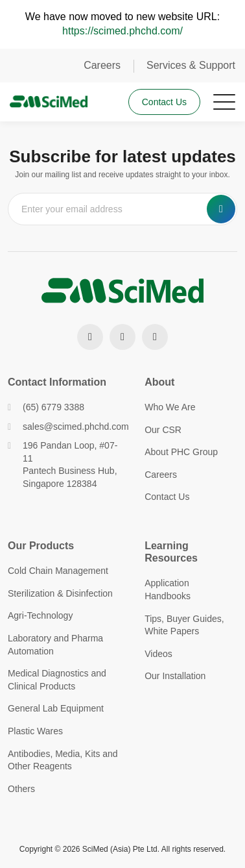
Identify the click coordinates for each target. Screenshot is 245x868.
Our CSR (163, 430)
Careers (102, 65)
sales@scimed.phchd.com (66, 427)
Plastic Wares (35, 731)
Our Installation (175, 676)
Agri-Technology (40, 615)
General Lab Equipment (56, 708)
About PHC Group (181, 452)
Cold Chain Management (58, 571)
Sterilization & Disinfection (60, 593)
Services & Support (191, 65)
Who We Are (170, 407)
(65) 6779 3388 (46, 407)
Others (21, 789)
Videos (158, 654)
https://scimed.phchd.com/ (122, 31)
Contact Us (164, 102)
